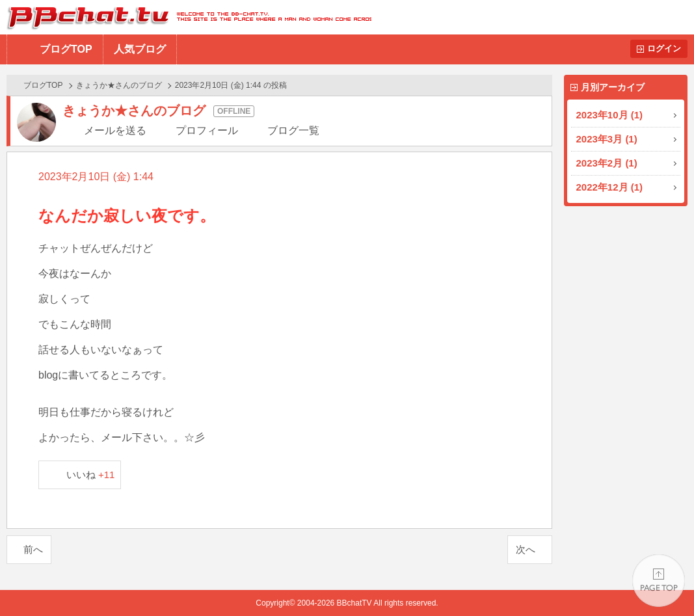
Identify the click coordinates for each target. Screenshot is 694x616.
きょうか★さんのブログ (119, 85)
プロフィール (207, 130)
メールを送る (115, 130)
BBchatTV (186, 17)
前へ (33, 549)
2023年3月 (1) (607, 139)
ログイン (664, 48)
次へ (526, 549)
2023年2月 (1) (607, 163)
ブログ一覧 (293, 130)
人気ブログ (140, 49)
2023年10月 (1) (610, 115)
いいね (91, 475)
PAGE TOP (659, 581)
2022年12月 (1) (610, 187)
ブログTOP (66, 49)
